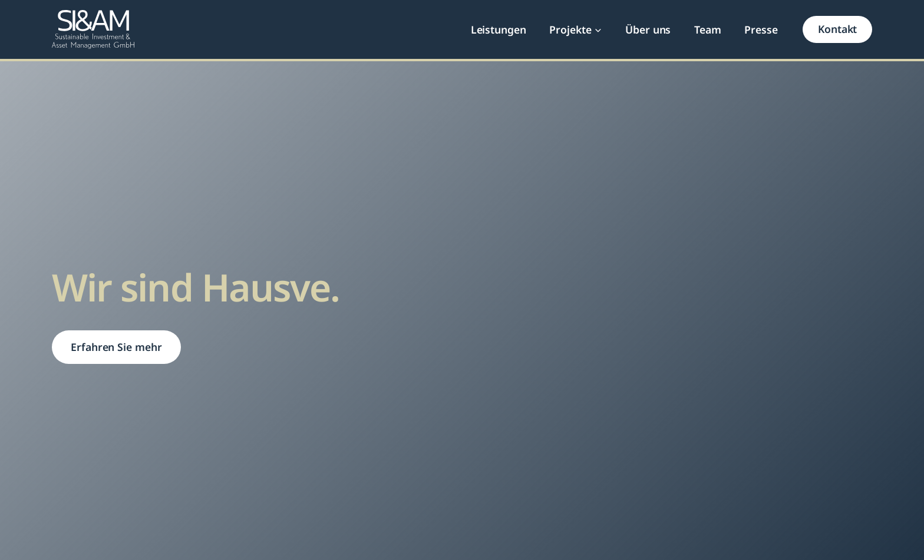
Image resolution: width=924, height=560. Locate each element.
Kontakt (837, 29)
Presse (761, 29)
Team (708, 29)
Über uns (648, 29)
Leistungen (499, 29)
